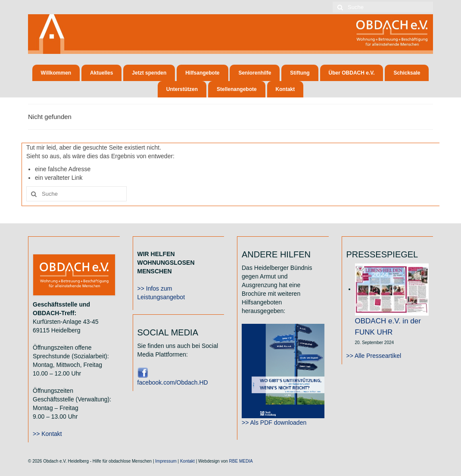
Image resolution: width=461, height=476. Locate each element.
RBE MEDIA (241, 461)
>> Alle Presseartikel (374, 356)
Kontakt (187, 461)
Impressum (166, 461)
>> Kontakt (47, 434)
